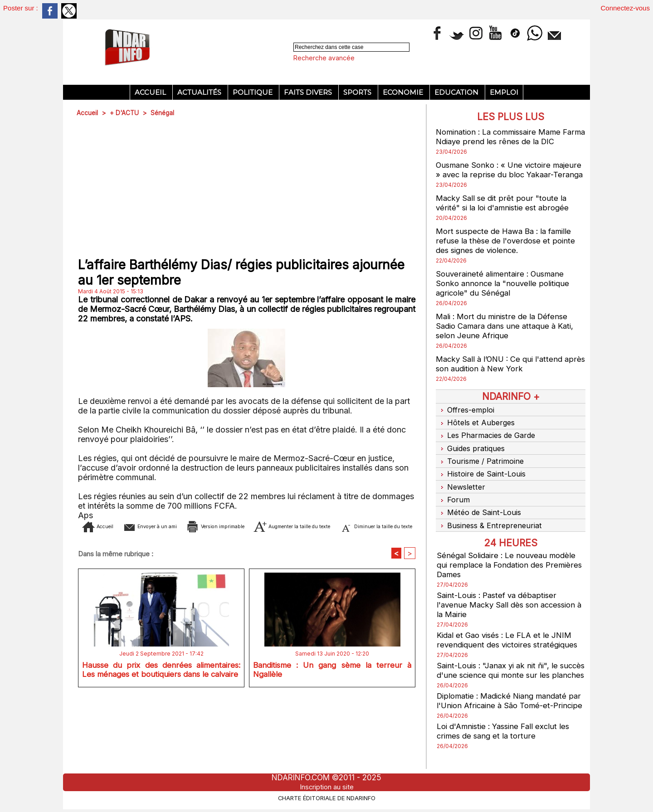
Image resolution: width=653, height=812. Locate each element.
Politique (253, 92)
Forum (453, 498)
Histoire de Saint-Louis (482, 475)
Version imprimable (265, 526)
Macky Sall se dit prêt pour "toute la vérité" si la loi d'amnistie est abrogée (506, 212)
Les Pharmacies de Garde (488, 441)
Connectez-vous (625, 8)
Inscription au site (326, 787)
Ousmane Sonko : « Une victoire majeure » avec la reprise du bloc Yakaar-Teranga (497, 174)
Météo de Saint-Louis (480, 509)
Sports (358, 92)
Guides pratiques (472, 452)
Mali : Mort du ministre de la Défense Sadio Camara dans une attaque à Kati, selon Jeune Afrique (509, 335)
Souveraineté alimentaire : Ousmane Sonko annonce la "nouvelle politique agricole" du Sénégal (505, 293)
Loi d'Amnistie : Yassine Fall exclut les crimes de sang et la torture (507, 744)
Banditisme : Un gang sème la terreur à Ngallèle (332, 685)
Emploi (504, 92)
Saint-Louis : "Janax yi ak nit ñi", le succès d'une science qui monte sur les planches (510, 669)
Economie (404, 92)
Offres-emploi (466, 418)
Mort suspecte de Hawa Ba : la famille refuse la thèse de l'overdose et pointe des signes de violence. (508, 250)
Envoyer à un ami (172, 526)
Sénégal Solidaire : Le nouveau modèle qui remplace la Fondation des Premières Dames (509, 559)
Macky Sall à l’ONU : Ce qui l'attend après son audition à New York (503, 373)
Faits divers (309, 92)
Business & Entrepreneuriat (490, 520)
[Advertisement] (247, 188)
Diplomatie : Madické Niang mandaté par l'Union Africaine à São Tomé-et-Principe (506, 709)
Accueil (151, 92)
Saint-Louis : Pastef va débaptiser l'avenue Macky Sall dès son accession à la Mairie (510, 599)
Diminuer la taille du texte (261, 540)
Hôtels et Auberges (477, 430)
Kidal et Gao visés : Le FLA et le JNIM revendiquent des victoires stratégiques (510, 634)
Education (457, 92)
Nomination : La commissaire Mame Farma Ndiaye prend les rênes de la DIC (510, 136)
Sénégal (164, 113)
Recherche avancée (324, 58)
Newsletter (461, 486)
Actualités (200, 92)
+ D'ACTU (125, 113)
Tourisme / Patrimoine (481, 464)
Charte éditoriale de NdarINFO (326, 797)
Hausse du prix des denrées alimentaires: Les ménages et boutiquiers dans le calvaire (161, 687)
